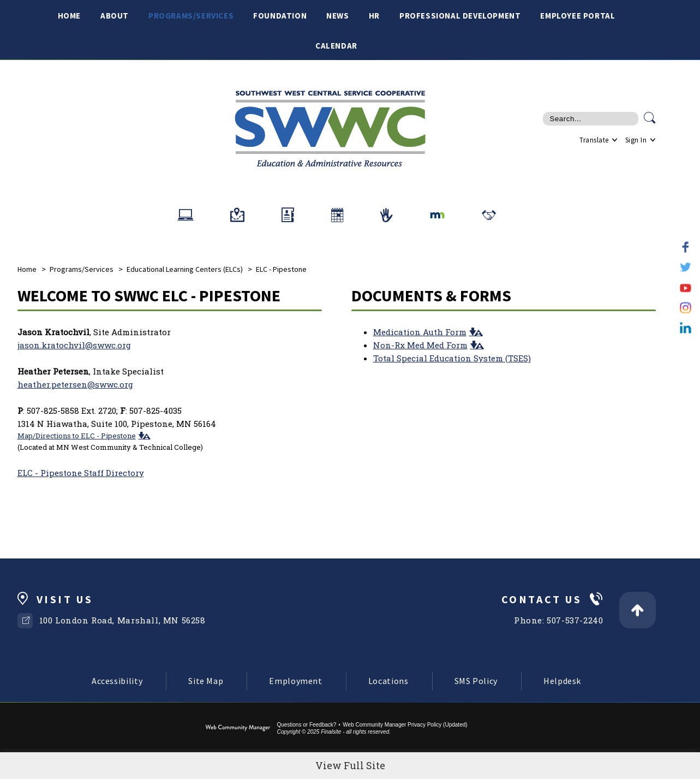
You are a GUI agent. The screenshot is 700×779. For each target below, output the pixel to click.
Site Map (206, 681)
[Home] (69, 15)
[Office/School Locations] (237, 215)
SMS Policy (476, 681)
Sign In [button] (636, 140)
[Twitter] (686, 267)
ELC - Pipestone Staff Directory (81, 473)
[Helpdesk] (185, 215)
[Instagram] (686, 308)
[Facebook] (686, 247)
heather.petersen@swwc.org (75, 384)
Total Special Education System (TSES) (452, 358)
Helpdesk (562, 681)
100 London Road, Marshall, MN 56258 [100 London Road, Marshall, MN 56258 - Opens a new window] (122, 620)
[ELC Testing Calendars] (337, 215)
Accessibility (117, 681)
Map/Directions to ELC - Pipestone (77, 436)
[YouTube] (686, 287)
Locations (388, 681)
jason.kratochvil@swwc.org (74, 345)
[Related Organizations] (489, 215)
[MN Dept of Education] (437, 215)
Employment (295, 681)
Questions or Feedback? (306, 725)
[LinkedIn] (686, 328)
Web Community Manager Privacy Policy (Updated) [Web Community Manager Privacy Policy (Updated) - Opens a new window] (405, 725)
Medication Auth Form (420, 332)
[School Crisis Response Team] (387, 215)
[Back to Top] (638, 610)
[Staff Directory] (288, 215)
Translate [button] (594, 140)
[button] (143, 435)
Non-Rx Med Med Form (420, 345)
